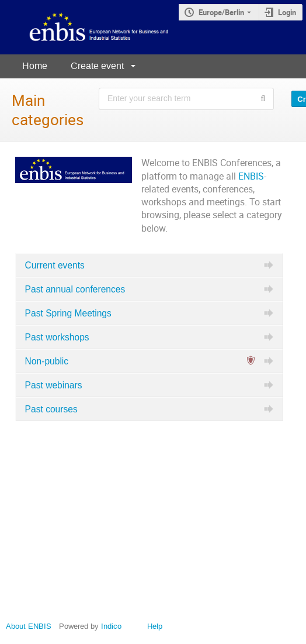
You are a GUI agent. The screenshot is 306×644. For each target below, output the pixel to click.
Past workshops (57, 337)
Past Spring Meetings (68, 313)
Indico (111, 626)
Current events (55, 265)
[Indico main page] (89, 27)
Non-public (47, 361)
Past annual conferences (75, 289)
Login (287, 12)
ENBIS (251, 176)
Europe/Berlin (221, 12)
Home (35, 66)
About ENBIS (29, 626)
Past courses (51, 409)
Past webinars (54, 385)
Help (155, 626)
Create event (97, 66)
